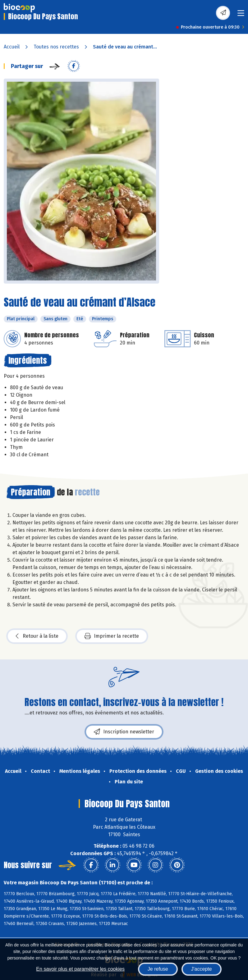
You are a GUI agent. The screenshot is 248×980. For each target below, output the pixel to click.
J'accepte (202, 969)
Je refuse (158, 969)
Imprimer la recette (112, 636)
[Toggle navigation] (241, 15)
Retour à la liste (37, 636)
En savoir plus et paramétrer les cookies (80, 969)
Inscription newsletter (124, 732)
